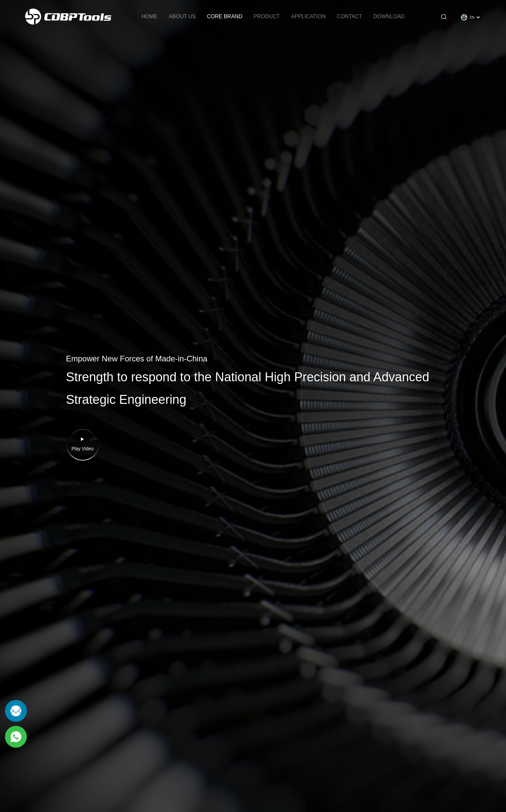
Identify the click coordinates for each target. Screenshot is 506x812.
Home (149, 16)
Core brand (225, 16)
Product (267, 16)
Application (308, 16)
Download (389, 16)
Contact (350, 16)
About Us (182, 16)
